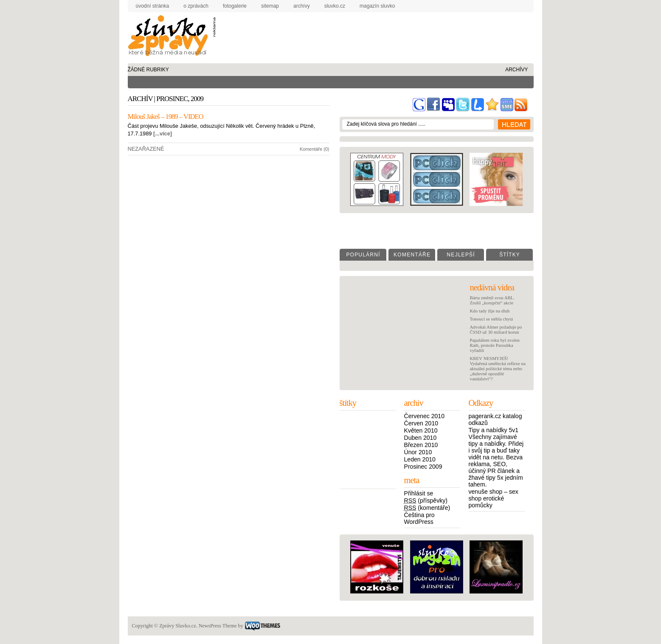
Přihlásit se (419, 493)
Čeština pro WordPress (419, 518)
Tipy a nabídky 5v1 (494, 430)
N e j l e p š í (460, 255)
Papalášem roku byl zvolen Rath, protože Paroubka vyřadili (495, 345)
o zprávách (196, 6)
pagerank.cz (485, 416)
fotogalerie (235, 6)
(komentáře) (427, 508)
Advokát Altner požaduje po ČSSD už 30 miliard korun (496, 329)
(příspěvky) (426, 501)
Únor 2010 (418, 452)
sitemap (270, 6)
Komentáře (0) (315, 149)
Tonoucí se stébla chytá (492, 319)
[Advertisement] (370, 31)
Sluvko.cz (335, 6)
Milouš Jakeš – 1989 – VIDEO (166, 117)
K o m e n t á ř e (412, 255)
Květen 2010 (421, 430)
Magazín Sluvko (377, 6)
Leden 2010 (420, 459)
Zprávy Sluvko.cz (170, 37)
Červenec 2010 (424, 416)
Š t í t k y (509, 255)
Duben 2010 (421, 438)
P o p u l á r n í (363, 255)
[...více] (163, 134)
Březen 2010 (421, 445)
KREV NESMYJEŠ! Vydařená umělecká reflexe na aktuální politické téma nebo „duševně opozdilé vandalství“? (498, 368)
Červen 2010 (421, 423)
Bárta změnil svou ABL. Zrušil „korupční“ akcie (492, 300)
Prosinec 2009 (423, 467)
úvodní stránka (153, 6)
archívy (302, 6)
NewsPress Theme (218, 626)
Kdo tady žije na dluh (490, 311)
